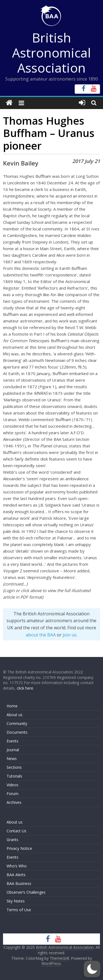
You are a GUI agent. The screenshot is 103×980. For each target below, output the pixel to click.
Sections (14, 767)
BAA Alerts (16, 875)
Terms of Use (19, 910)
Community (17, 723)
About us (15, 715)
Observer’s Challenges (26, 892)
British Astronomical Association (51, 53)
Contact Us (16, 831)
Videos (12, 785)
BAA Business (19, 883)
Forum (12, 794)
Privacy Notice (19, 848)
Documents (17, 732)
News (12, 758)
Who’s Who (17, 866)
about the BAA (41, 635)
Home (12, 706)
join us (69, 635)
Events (12, 741)
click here (25, 688)
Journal (13, 750)
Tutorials (14, 776)
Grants (12, 840)
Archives (14, 802)
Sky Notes (16, 901)
